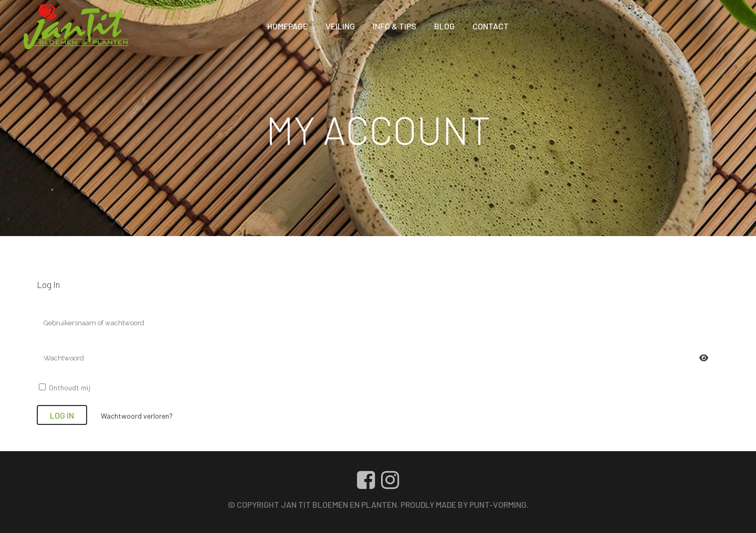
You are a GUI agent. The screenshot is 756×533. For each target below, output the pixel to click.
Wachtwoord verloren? (137, 416)
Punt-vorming (498, 504)
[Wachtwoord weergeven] (704, 358)
